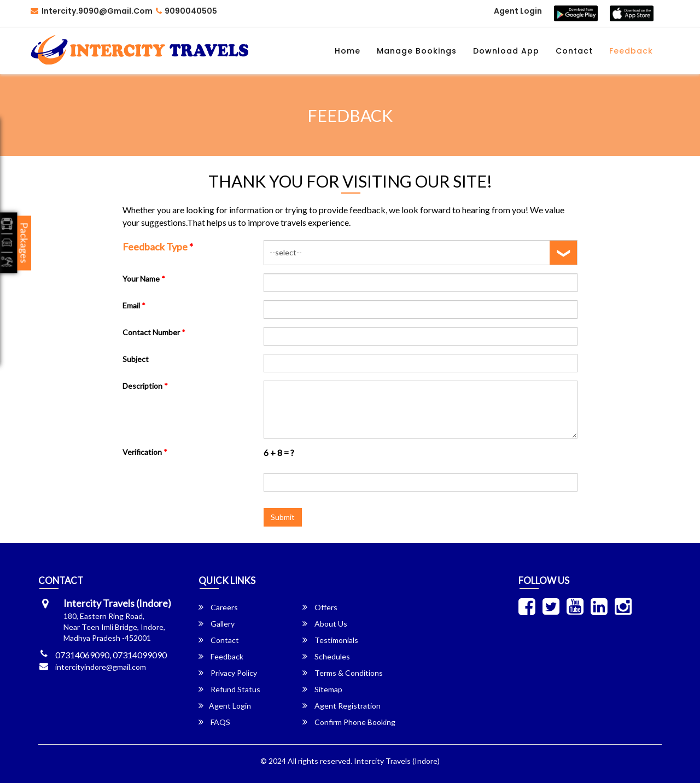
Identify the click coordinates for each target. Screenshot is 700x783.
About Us (325, 624)
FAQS (214, 722)
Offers (320, 607)
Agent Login (518, 11)
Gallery (217, 624)
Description (145, 386)
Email (134, 305)
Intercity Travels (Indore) (397, 761)
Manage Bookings (417, 51)
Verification (145, 452)
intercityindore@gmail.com (101, 667)
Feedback (631, 51)
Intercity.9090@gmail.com (92, 11)
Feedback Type (158, 247)
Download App (506, 51)
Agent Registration (342, 706)
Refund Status (229, 689)
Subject (136, 359)
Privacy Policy (228, 673)
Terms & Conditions (343, 673)
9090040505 (186, 11)
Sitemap (322, 689)
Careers (218, 607)
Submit (283, 517)
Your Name (144, 279)
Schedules (326, 656)
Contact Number (154, 332)
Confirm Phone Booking (349, 722)
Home (348, 51)
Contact (574, 51)
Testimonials (330, 640)
